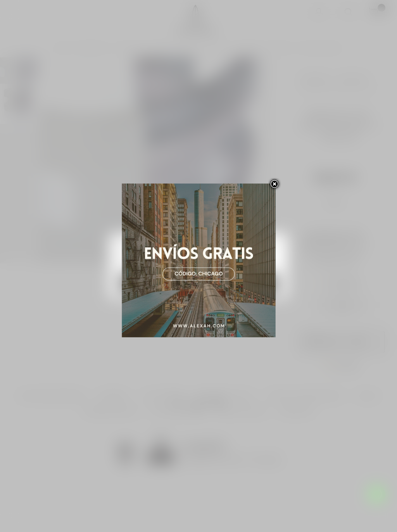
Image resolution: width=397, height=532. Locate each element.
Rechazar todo (159, 283)
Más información (138, 264)
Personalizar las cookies (187, 264)
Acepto (239, 283)
